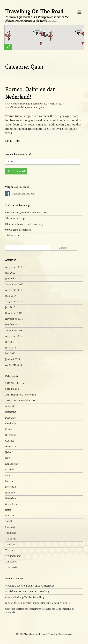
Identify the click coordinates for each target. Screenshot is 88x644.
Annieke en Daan (20, 104)
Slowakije (11, 527)
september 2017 (14, 284)
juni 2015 (11, 348)
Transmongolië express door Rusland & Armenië (42, 603)
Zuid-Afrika (12, 568)
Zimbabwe (11, 562)
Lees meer (13, 141)
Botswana (11, 412)
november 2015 (14, 319)
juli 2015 (10, 342)
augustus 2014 (14, 365)
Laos (8, 475)
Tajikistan (11, 533)
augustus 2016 (14, 302)
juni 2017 (11, 296)
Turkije (9, 550)
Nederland (33, 107)
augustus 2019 (14, 267)
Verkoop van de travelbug (34, 591)
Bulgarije (10, 418)
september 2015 (14, 330)
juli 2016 (10, 307)
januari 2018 (12, 278)
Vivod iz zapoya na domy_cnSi (22, 586)
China (9, 429)
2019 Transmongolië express (22, 401)
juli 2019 (10, 273)
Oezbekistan (12, 504)
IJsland (9, 452)
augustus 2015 (14, 336)
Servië (9, 521)
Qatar (42, 107)
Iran (8, 458)
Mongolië (11, 487)
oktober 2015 (13, 325)
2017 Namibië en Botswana (21, 395)
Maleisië (22, 107)
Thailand (10, 539)
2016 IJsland (12, 389)
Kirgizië (10, 470)
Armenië (10, 406)
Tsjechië (10, 544)
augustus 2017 (14, 290)
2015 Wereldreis (15, 383)
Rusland (10, 516)
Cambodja (11, 423)
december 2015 (14, 313)
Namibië (10, 493)
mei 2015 (10, 353)
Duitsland (11, 435)
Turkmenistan (13, 556)
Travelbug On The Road (34, 11)
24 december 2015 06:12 (42, 104)
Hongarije (11, 447)
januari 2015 (12, 359)
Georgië (10, 441)
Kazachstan (12, 464)
